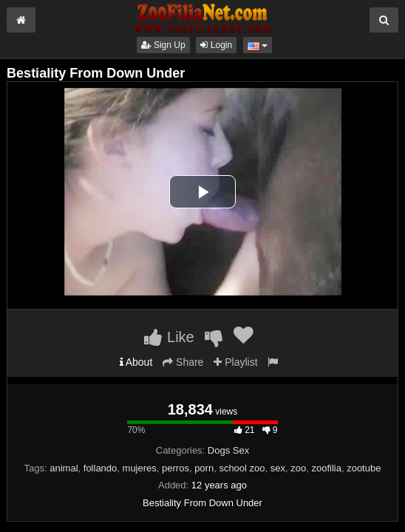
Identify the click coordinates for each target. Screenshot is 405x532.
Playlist (235, 362)
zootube (364, 468)
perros (176, 468)
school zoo (242, 468)
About (136, 362)
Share (183, 362)
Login (216, 45)
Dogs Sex (228, 450)
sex (278, 468)
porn (204, 468)
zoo (298, 468)
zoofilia (326, 468)
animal (64, 468)
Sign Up (163, 45)
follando (101, 468)
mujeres (140, 468)
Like (169, 337)
